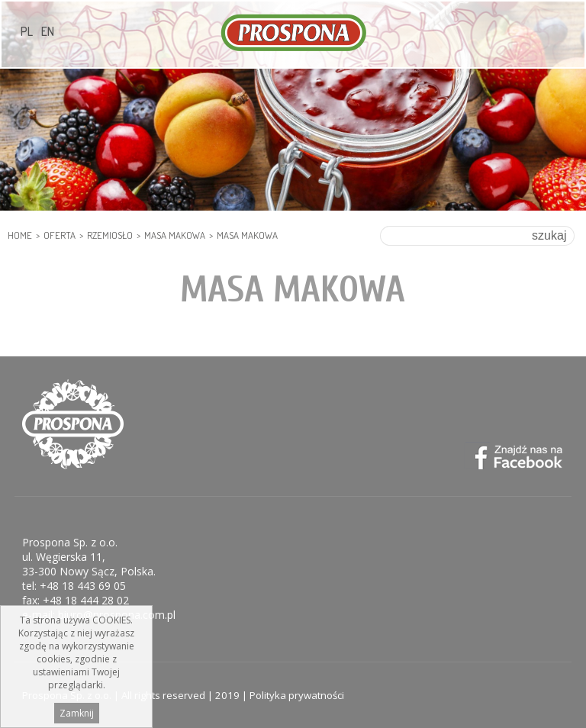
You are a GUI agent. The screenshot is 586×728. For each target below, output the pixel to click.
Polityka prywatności (297, 695)
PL (27, 31)
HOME (20, 235)
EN (48, 31)
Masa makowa (175, 235)
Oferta (60, 235)
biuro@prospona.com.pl (117, 615)
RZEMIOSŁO (110, 235)
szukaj (549, 235)
